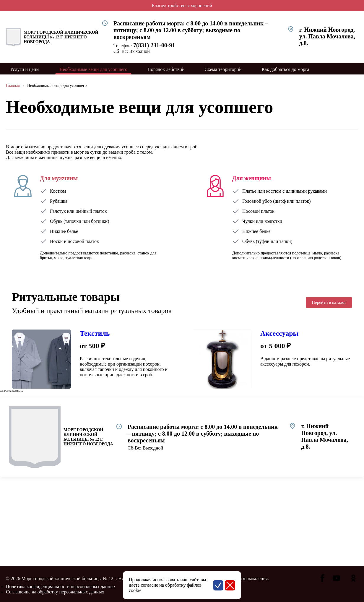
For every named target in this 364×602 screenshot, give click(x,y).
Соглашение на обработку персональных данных (55, 592)
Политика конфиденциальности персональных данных (61, 586)
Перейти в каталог (329, 302)
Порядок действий (166, 69)
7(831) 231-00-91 (154, 45)
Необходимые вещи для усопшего (57, 86)
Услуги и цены (25, 69)
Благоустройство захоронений (182, 5)
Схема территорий (223, 69)
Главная (13, 86)
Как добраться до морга (286, 69)
